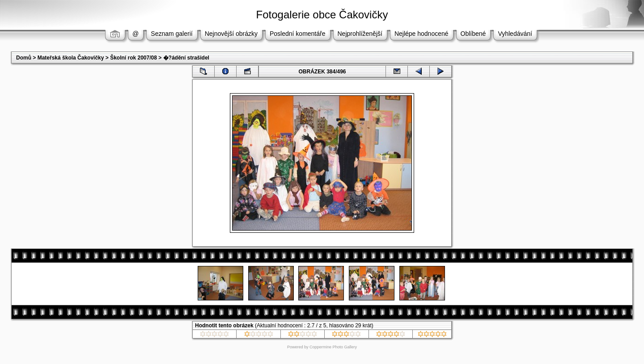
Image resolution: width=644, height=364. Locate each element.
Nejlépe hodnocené (422, 34)
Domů (24, 58)
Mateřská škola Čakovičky (71, 58)
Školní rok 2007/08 (133, 58)
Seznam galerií (172, 34)
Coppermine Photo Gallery (333, 347)
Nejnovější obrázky (231, 34)
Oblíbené (473, 34)
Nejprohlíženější (360, 34)
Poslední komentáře (298, 34)
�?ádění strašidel (186, 58)
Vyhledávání (515, 34)
